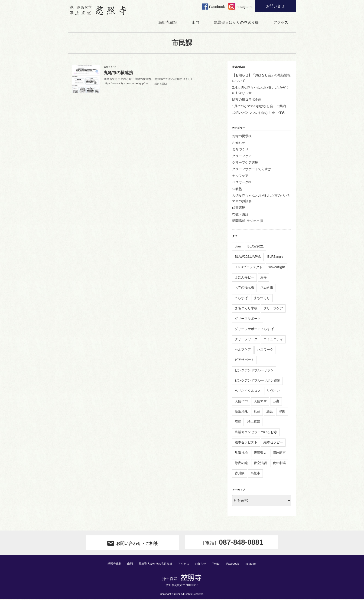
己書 (276, 402)
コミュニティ (273, 340)
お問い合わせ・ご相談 (132, 543)
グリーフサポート (248, 319)
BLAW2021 (256, 247)
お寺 (263, 278)
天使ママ (260, 402)
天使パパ (241, 402)
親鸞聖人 (260, 453)
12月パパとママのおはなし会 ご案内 (259, 113)
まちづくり (240, 150)
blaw (238, 247)
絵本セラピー (273, 443)
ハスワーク (265, 350)
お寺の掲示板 (242, 137)
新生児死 (241, 412)
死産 (257, 412)
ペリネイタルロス (248, 391)
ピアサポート (244, 360)
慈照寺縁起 (168, 23)
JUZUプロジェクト (249, 267)
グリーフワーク (246, 340)
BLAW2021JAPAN (248, 257)
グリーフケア (242, 156)
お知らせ (239, 143)
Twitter (219, 564)
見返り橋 (241, 453)
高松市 (255, 474)
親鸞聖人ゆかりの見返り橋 (236, 23)
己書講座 (239, 208)
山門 (195, 23)
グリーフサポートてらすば (252, 170)
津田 (282, 412)
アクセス (281, 23)
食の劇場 (279, 463)
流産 (238, 422)
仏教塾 (237, 189)
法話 (270, 412)
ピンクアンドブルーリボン (254, 371)
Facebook (236, 564)
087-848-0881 (232, 543)
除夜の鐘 (241, 463)
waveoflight (277, 267)
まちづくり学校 (246, 309)
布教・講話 (240, 215)
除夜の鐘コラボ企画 (247, 100)
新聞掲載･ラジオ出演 (248, 221)
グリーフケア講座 (245, 163)
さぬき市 (267, 288)
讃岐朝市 (279, 453)
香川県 (240, 474)
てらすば (241, 298)
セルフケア (240, 176)
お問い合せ (275, 6)
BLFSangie (275, 257)
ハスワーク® (241, 183)
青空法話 (260, 463)
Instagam (254, 564)
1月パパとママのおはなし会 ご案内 (259, 106)
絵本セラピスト (246, 443)
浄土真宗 (254, 422)
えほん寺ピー (244, 278)
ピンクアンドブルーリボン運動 (257, 381)
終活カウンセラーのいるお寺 (256, 432)
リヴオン (273, 391)
